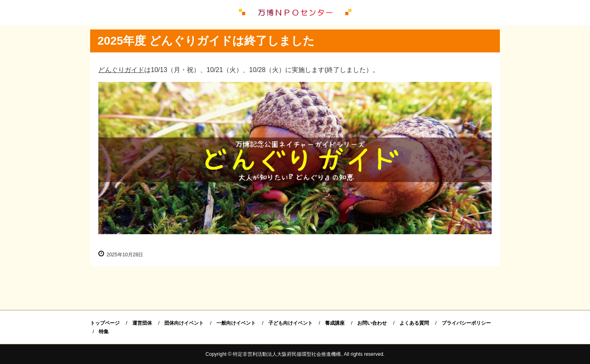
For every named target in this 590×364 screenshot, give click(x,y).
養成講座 (335, 323)
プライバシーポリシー (466, 323)
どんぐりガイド (121, 70)
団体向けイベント (184, 323)
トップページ (105, 323)
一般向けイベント (236, 323)
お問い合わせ (372, 323)
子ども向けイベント (290, 323)
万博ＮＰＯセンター (295, 13)
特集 (104, 332)
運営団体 (142, 323)
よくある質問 (414, 323)
